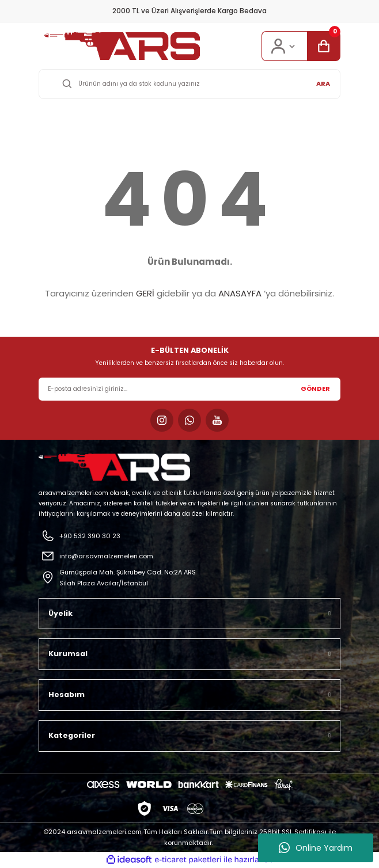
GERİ (145, 293)
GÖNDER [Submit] (315, 389)
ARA (323, 83)
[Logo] (122, 46)
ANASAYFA (240, 293)
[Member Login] (284, 46)
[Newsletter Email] (189, 389)
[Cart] (324, 46)
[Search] (189, 84)
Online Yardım (316, 848)
